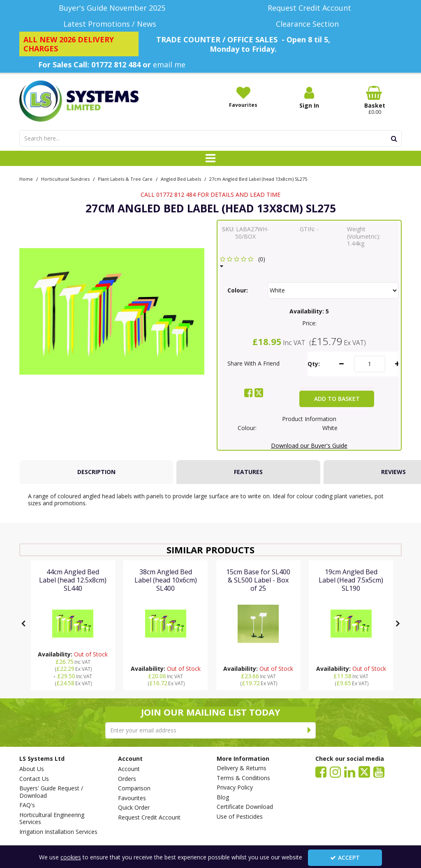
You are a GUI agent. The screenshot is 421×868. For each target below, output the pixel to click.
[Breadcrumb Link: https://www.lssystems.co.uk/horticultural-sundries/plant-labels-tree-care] (125, 178)
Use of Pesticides (240, 817)
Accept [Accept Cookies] (345, 858)
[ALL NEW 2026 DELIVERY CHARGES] (79, 44)
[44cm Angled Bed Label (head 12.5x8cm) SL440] (73, 588)
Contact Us (34, 779)
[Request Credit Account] (309, 8)
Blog (223, 797)
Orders (127, 779)
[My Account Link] (309, 98)
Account (129, 769)
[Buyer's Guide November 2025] (112, 8)
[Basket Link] (375, 101)
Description (96, 472)
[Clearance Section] (309, 24)
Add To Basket (337, 399)
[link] (249, 393)
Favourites (132, 798)
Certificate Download (245, 807)
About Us (32, 769)
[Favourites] (243, 97)
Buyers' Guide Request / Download (51, 792)
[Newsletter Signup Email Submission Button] (309, 730)
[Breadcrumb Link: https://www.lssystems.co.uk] (26, 178)
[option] (112, 311)
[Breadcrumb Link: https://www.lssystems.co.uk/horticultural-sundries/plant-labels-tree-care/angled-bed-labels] (181, 178)
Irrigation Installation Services (58, 832)
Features (248, 472)
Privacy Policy (235, 787)
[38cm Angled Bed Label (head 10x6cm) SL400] (165, 588)
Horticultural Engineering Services (52, 818)
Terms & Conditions (243, 778)
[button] (244, 263)
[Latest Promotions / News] (112, 24)
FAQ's (27, 805)
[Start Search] (394, 138)
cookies (71, 857)
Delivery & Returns (242, 768)
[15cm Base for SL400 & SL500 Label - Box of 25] (258, 588)
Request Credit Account (149, 817)
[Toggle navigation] (211, 159)
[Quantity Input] (370, 364)
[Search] (203, 138)
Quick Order (134, 808)
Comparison (134, 788)
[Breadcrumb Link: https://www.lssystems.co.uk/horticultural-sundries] (65, 178)
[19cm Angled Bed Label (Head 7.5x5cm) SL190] (351, 588)
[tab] (96, 472)
